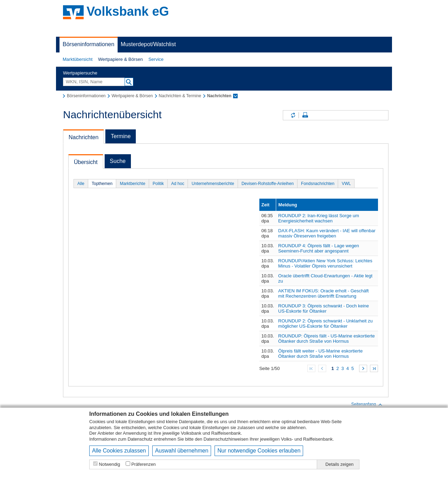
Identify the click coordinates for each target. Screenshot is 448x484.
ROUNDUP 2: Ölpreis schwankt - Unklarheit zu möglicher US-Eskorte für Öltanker (325, 323)
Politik (158, 184)
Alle (81, 184)
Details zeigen (339, 464)
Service (156, 59)
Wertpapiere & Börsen (120, 59)
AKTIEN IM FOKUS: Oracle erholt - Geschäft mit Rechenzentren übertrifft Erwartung (324, 293)
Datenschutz (140, 439)
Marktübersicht (78, 59)
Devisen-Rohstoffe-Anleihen (268, 184)
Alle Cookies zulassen (119, 451)
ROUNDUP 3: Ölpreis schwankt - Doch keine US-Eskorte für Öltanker (324, 308)
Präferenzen (143, 464)
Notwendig (110, 464)
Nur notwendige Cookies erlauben (259, 451)
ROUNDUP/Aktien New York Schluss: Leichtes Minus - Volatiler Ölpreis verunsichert (325, 263)
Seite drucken (305, 115)
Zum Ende (374, 368)
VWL (346, 184)
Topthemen (102, 184)
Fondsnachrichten (318, 184)
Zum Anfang (311, 368)
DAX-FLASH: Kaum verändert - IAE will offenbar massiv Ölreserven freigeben (327, 233)
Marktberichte (132, 184)
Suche (118, 161)
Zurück (322, 368)
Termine (121, 136)
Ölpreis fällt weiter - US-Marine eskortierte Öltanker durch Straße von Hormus (320, 354)
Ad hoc (178, 184)
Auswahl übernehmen (182, 451)
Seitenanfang (367, 405)
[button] (78, 59)
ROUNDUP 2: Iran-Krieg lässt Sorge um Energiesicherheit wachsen (319, 218)
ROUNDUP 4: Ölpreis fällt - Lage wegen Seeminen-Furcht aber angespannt (319, 248)
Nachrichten (83, 137)
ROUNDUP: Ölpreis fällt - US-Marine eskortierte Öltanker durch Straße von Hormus (327, 339)
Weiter (363, 368)
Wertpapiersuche (80, 73)
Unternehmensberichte (213, 184)
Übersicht (86, 162)
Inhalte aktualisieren (293, 115)
